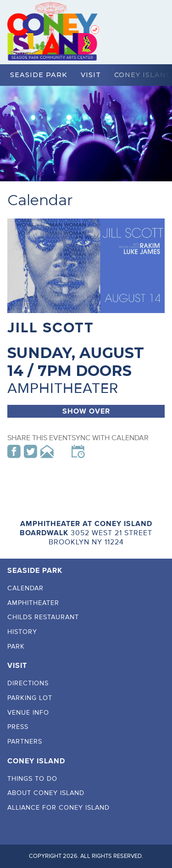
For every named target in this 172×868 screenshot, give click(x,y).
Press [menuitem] (18, 727)
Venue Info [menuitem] (28, 713)
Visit (91, 75)
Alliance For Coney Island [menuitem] (58, 808)
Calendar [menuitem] (25, 588)
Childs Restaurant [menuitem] (43, 617)
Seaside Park (39, 75)
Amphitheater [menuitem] (33, 603)
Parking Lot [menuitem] (30, 698)
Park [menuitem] (16, 647)
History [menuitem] (22, 632)
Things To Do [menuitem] (32, 779)
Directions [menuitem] (28, 683)
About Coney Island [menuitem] (46, 793)
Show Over (86, 411)
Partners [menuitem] (25, 742)
